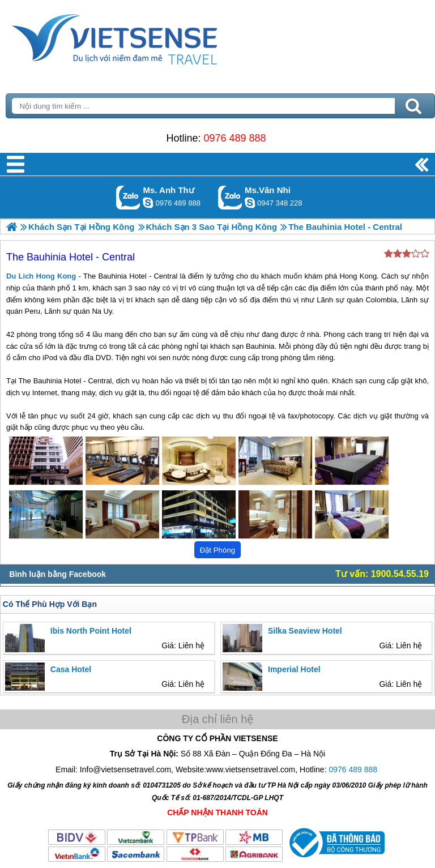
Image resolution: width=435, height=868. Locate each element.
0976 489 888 (234, 138)
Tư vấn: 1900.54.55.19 (382, 574)
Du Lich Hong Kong (41, 276)
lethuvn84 (148, 203)
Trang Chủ (143, 37)
